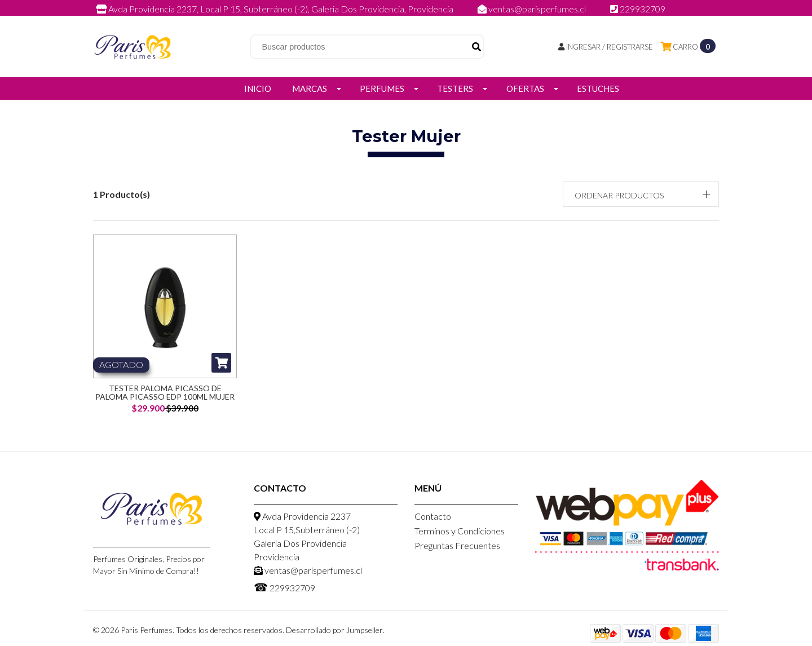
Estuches (598, 89)
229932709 (638, 9)
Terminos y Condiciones (460, 531)
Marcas (310, 89)
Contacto (433, 516)
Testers (455, 89)
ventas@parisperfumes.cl (533, 9)
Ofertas (525, 89)
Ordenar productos (619, 195)
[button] (641, 194)
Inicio (258, 89)
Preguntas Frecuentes (457, 545)
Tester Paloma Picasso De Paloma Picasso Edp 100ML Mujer (165, 392)
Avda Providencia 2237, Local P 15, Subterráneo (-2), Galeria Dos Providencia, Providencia (275, 9)
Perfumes (382, 89)
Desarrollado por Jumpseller (334, 630)
